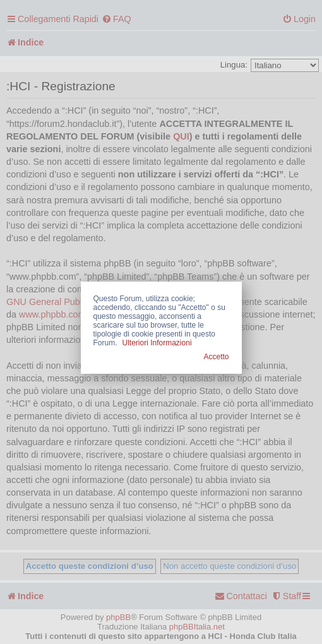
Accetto (216, 357)
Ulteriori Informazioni (157, 343)
